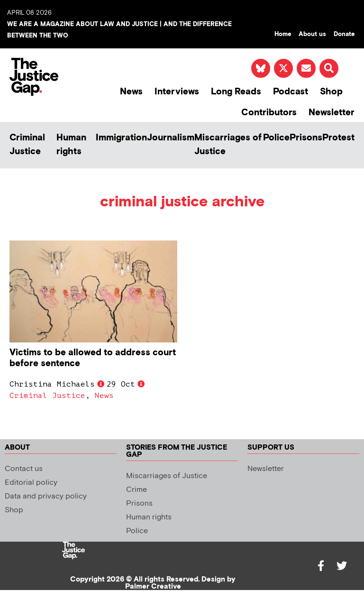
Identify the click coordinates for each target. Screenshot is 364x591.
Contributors (269, 113)
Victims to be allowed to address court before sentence (93, 358)
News (131, 92)
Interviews (177, 92)
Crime (136, 490)
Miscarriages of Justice (228, 145)
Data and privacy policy (46, 496)
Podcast (291, 92)
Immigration (121, 138)
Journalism (171, 138)
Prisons (306, 138)
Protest (338, 138)
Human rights (71, 145)
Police (276, 138)
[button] (329, 68)
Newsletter (332, 113)
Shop (331, 92)
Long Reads (236, 92)
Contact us (24, 469)
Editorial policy (31, 483)
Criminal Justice (27, 145)
